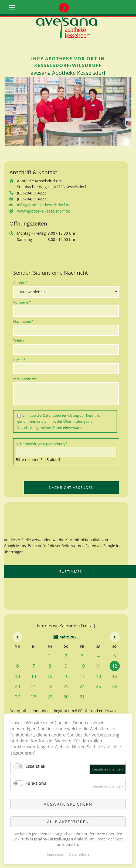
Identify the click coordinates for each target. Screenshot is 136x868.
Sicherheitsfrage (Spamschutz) (42, 444)
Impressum (56, 854)
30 (66, 697)
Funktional (36, 783)
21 (34, 686)
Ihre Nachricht (25, 379)
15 (50, 676)
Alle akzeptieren (68, 822)
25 (98, 686)
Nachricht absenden (71, 487)
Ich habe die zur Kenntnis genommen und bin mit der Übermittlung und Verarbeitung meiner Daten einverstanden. (59, 421)
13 (17, 676)
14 (34, 676)
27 (17, 697)
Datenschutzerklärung (61, 415)
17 (82, 676)
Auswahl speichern (68, 804)
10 (82, 666)
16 (66, 676)
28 (34, 697)
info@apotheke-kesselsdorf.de (44, 205)
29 (50, 697)
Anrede (21, 282)
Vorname (22, 302)
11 (98, 666)
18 (98, 676)
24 (82, 686)
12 (115, 666)
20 (17, 686)
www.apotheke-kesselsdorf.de (43, 211)
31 (82, 697)
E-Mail (21, 360)
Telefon (19, 341)
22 (50, 686)
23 (66, 686)
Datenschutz (79, 854)
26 (115, 686)
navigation (12, 7)
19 (115, 676)
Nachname (23, 321)
